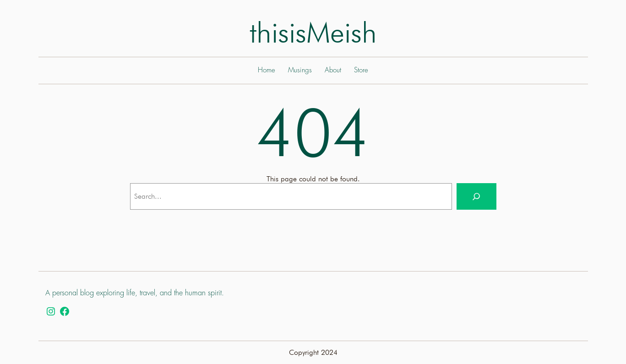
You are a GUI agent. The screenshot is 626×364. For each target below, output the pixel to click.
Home (267, 71)
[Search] (476, 196)
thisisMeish (313, 32)
